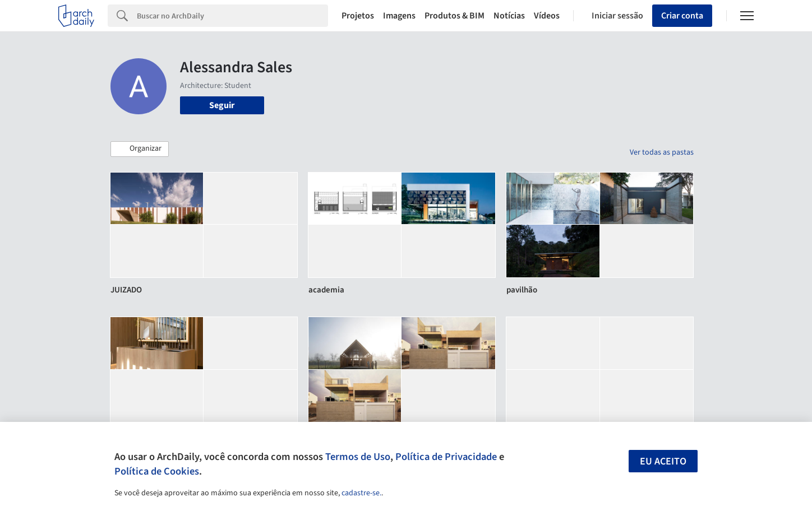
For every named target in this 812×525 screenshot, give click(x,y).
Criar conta (682, 16)
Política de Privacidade (446, 457)
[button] (140, 149)
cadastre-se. (361, 493)
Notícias (509, 16)
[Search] (232, 16)
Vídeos (547, 16)
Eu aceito (663, 461)
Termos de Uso (358, 457)
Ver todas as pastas (662, 152)
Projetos (358, 16)
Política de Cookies (157, 471)
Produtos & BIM (455, 16)
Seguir (222, 105)
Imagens (399, 16)
